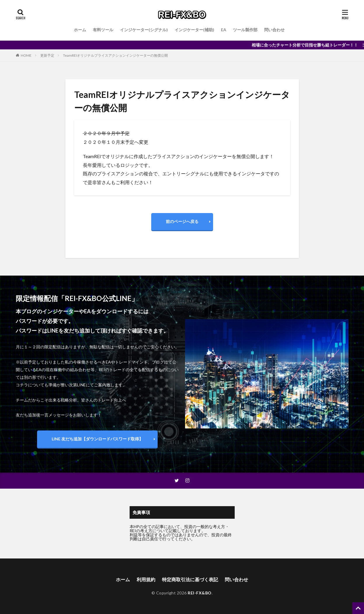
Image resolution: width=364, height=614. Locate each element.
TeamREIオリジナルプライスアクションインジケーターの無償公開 (115, 55)
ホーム (80, 30)
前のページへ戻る (182, 221)
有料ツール (103, 30)
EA (224, 30)
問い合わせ (274, 30)
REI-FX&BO (200, 593)
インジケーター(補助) (194, 30)
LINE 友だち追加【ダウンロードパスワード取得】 (97, 439)
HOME (26, 55)
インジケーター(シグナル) (144, 30)
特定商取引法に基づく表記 (190, 579)
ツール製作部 (245, 30)
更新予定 (47, 55)
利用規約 (146, 579)
